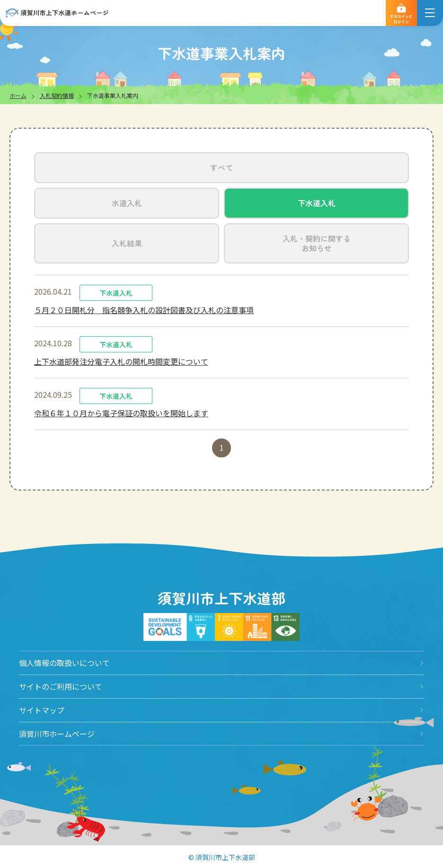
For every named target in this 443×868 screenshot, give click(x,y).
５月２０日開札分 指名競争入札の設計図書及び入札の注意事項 (144, 310)
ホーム (18, 95)
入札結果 (127, 243)
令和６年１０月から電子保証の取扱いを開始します (121, 413)
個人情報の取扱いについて (64, 663)
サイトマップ (42, 710)
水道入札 (127, 203)
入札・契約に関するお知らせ (317, 243)
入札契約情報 (57, 95)
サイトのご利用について (61, 686)
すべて (221, 167)
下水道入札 (317, 203)
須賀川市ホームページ (57, 734)
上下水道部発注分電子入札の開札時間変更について (121, 361)
